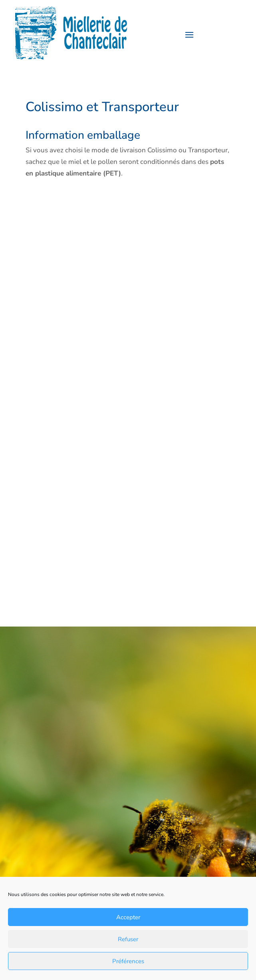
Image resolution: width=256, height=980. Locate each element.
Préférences (128, 961)
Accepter (128, 917)
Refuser (128, 939)
